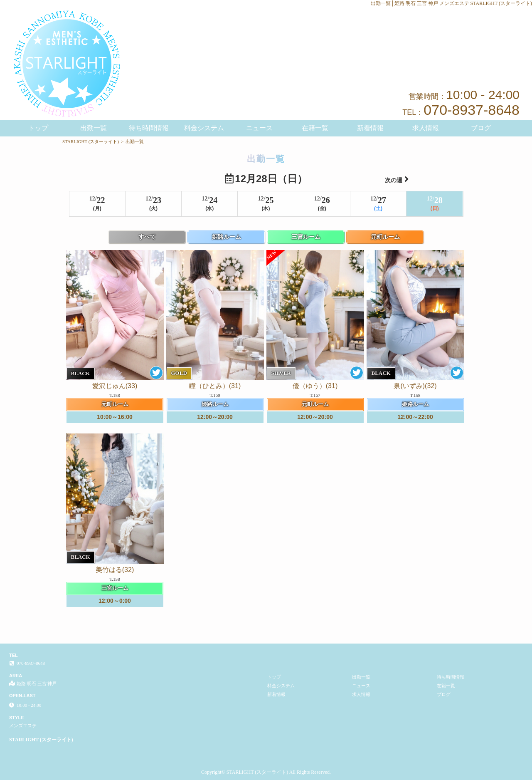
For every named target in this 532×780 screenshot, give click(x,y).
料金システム (204, 128)
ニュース (259, 128)
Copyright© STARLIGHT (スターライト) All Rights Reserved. (266, 772)
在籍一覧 (315, 128)
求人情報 (426, 128)
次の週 (397, 179)
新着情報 (370, 128)
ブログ (481, 128)
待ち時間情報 (149, 128)
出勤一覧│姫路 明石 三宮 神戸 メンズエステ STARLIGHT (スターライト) (451, 3)
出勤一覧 (94, 128)
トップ (38, 128)
